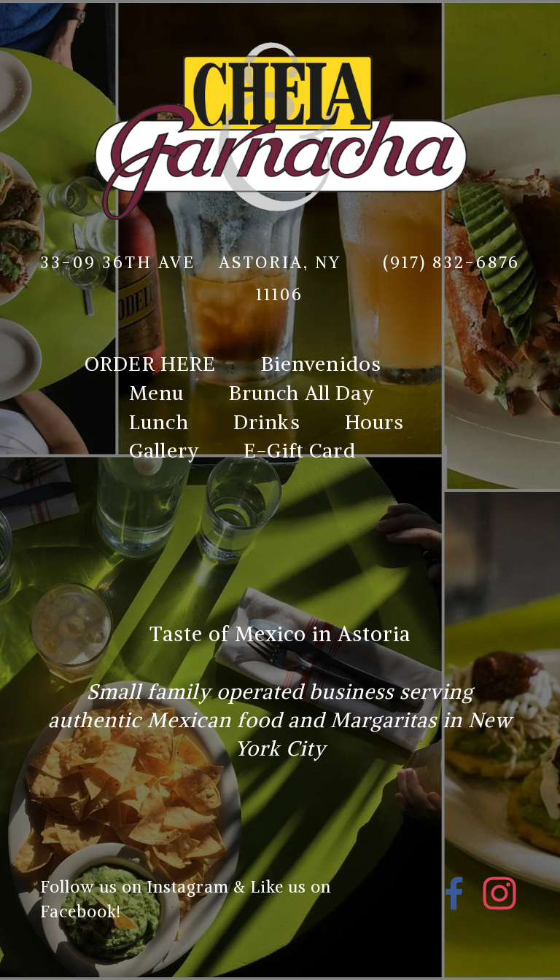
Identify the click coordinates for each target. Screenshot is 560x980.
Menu (157, 393)
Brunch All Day (302, 393)
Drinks (267, 422)
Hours (375, 422)
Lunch (159, 422)
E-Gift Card (300, 450)
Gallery (164, 450)
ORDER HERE (151, 364)
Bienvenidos (322, 364)
